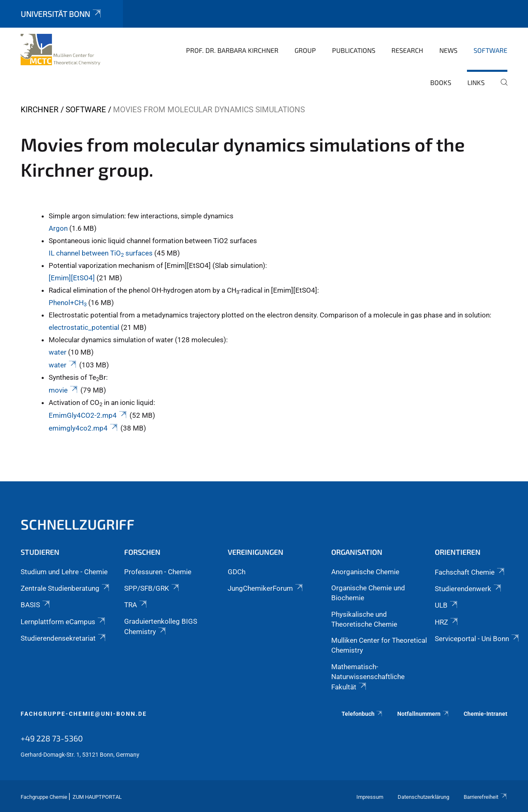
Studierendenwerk (469, 589)
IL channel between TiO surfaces (101, 253)
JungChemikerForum (266, 588)
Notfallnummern (423, 714)
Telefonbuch (362, 714)
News (448, 50)
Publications (354, 50)
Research (407, 50)
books (441, 82)
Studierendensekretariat (64, 638)
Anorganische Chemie (365, 572)
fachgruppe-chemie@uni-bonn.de (84, 714)
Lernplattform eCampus (64, 622)
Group (305, 50)
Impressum (370, 797)
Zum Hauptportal (97, 797)
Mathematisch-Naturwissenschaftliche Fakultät (368, 677)
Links (476, 82)
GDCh (237, 572)
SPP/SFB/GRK (152, 588)
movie (64, 390)
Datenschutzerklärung (423, 797)
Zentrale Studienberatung (66, 588)
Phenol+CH (68, 303)
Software (490, 50)
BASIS (36, 605)
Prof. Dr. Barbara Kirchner (232, 50)
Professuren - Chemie (158, 572)
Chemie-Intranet (486, 714)
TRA (136, 605)
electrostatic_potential (84, 327)
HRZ (447, 622)
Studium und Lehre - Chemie (64, 572)
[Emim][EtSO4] (72, 278)
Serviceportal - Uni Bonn (477, 639)
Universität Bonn (61, 14)
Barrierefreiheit (486, 797)
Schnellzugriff (78, 524)
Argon (58, 228)
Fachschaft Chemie (470, 572)
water (58, 352)
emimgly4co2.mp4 (84, 428)
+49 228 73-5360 (52, 738)
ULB (447, 605)
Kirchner (40, 110)
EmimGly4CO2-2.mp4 (88, 415)
